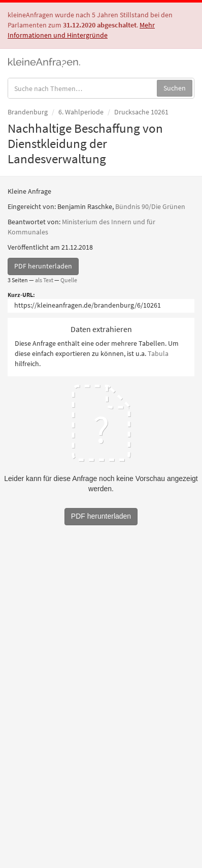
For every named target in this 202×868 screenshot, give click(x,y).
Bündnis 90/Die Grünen (150, 206)
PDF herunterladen (43, 266)
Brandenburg (28, 112)
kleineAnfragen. (44, 62)
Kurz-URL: (21, 295)
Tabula (158, 353)
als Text (44, 280)
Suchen (175, 88)
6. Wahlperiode (81, 112)
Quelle (69, 280)
